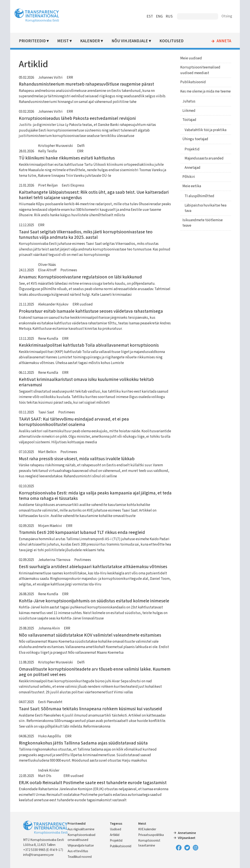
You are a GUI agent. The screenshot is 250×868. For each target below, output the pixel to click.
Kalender (90, 41)
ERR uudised (83, 304)
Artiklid (115, 835)
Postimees (69, 270)
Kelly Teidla (47, 151)
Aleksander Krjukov (53, 304)
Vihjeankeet (187, 838)
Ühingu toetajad (195, 139)
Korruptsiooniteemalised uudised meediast (200, 70)
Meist (63, 41)
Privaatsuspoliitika (151, 835)
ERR (70, 78)
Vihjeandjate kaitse (81, 845)
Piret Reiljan (48, 185)
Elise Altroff (47, 270)
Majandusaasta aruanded (204, 158)
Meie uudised (191, 58)
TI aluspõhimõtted (199, 196)
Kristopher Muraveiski (56, 146)
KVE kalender (147, 829)
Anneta (224, 41)
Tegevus (116, 824)
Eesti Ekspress (73, 185)
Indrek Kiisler (49, 770)
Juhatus (189, 101)
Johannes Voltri (50, 78)
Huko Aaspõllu (50, 736)
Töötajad (189, 120)
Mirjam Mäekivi (50, 526)
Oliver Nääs (47, 265)
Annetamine (187, 833)
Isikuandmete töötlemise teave (203, 223)
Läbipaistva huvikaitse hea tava (205, 208)
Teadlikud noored (80, 857)
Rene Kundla (48, 339)
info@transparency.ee (38, 855)
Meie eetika (192, 186)
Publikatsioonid (193, 82)
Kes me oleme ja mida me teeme (205, 91)
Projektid (192, 149)
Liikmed (189, 111)
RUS (169, 16)
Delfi (81, 146)
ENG (159, 16)
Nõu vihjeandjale (130, 41)
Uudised (115, 829)
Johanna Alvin (49, 628)
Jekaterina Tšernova (54, 560)
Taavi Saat (46, 412)
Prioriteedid (32, 41)
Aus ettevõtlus (78, 851)
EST (150, 16)
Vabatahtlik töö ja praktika (205, 130)
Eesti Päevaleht (50, 702)
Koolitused (171, 41)
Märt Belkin (47, 452)
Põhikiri (189, 177)
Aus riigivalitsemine (81, 829)
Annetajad (192, 168)
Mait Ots (45, 776)
